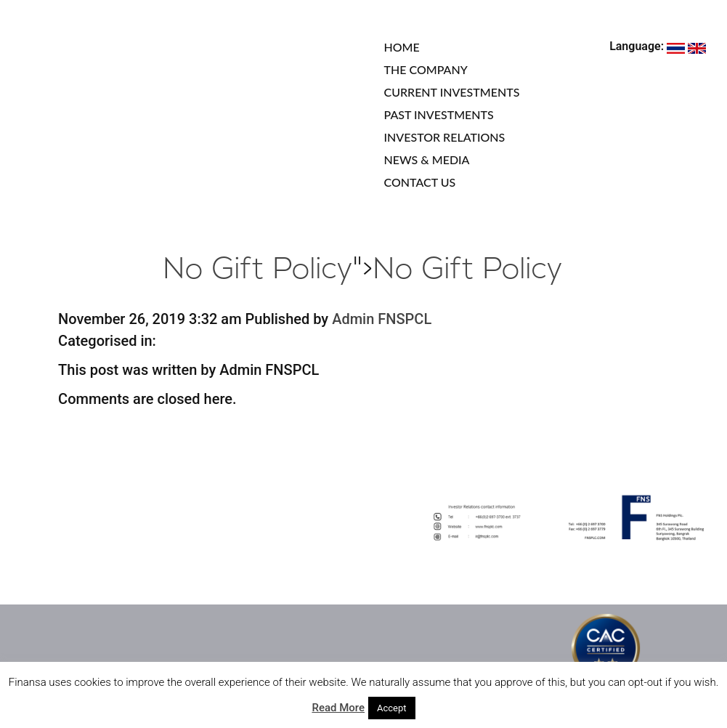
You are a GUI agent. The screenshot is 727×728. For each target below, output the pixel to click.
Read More (338, 708)
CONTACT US (420, 182)
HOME (402, 47)
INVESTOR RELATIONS (445, 137)
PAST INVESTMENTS (439, 114)
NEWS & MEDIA (427, 159)
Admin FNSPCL (382, 319)
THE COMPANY (426, 69)
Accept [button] (392, 708)
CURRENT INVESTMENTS (452, 92)
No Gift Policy (258, 271)
